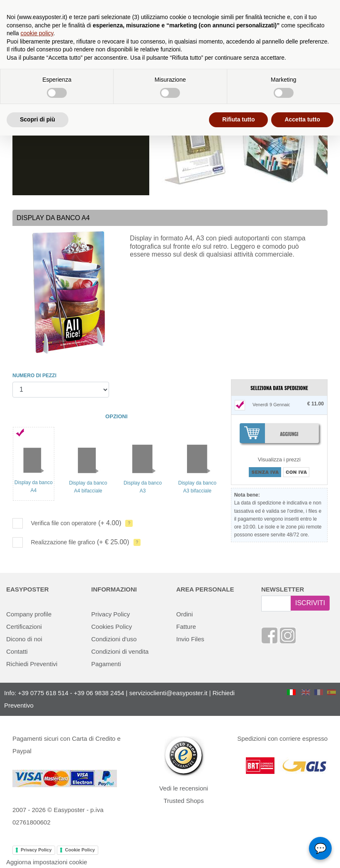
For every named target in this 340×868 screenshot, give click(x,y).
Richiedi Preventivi (32, 664)
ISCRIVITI (310, 603)
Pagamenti (106, 664)
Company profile (29, 614)
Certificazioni (24, 627)
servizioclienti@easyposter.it (169, 693)
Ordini (185, 614)
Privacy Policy (110, 614)
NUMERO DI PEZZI (34, 376)
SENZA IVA (265, 472)
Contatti (17, 651)
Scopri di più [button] (38, 119)
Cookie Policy (80, 850)
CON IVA (296, 472)
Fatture (186, 627)
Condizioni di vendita (120, 651)
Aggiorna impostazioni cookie (47, 862)
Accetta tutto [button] (302, 119)
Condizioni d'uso (114, 639)
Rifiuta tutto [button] (239, 119)
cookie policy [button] (37, 33)
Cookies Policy (112, 627)
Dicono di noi (24, 639)
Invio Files (190, 639)
